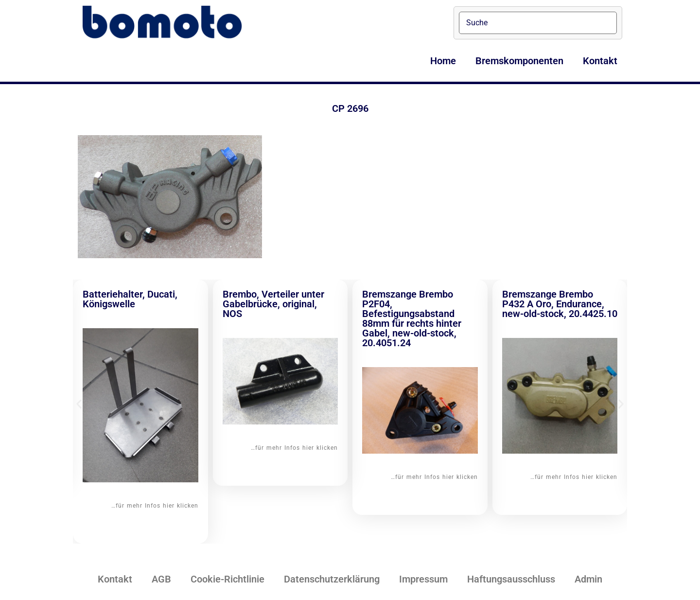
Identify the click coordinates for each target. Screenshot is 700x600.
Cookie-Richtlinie (227, 579)
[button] (79, 404)
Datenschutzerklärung (332, 579)
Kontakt (600, 61)
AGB (161, 579)
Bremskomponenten (519, 61)
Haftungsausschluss (511, 579)
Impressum (423, 579)
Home (443, 61)
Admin (588, 579)
